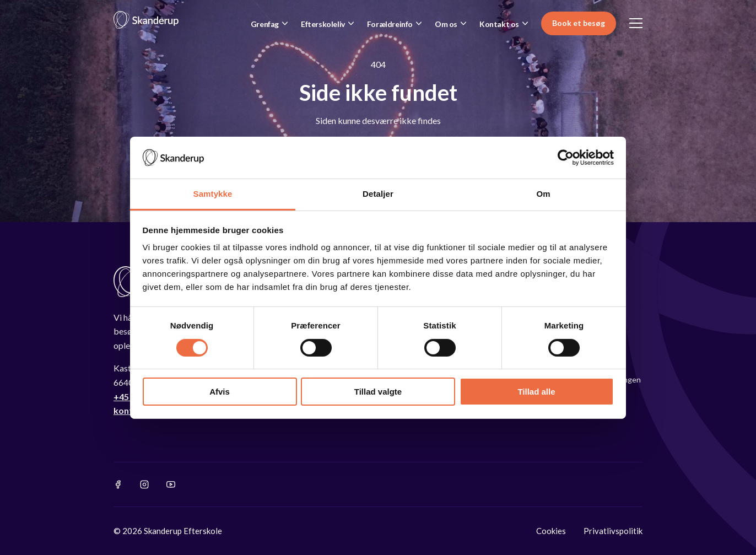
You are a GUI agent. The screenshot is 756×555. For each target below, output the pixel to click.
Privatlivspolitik (613, 531)
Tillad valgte (378, 392)
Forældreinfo (390, 24)
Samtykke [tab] (213, 194)
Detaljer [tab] (378, 194)
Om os (446, 24)
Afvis (220, 392)
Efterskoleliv (323, 24)
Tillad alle (536, 392)
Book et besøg (579, 23)
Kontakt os (499, 24)
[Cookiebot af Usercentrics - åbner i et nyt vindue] (566, 158)
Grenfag (265, 24)
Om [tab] (543, 194)
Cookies (551, 531)
